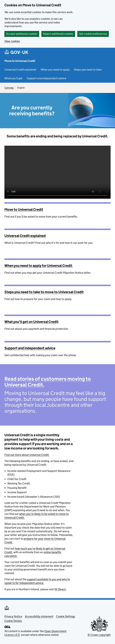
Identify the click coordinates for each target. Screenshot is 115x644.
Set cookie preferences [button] (93, 34)
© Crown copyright (99, 635)
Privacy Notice (13, 616)
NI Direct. (60, 589)
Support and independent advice (47, 78)
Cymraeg (9, 88)
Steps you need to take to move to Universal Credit (44, 292)
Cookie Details (13, 621)
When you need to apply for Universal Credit (39, 266)
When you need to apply (55, 70)
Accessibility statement (39, 616)
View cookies (12, 41)
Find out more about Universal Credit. (27, 455)
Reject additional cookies (58, 34)
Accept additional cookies (22, 34)
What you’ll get (13, 78)
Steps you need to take (88, 70)
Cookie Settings (66, 616)
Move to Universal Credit (20, 61)
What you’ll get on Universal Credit (31, 322)
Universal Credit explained (20, 70)
